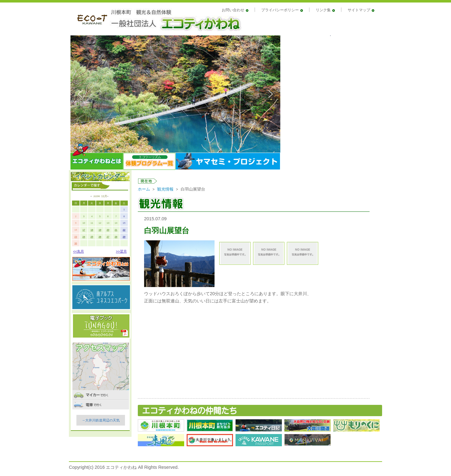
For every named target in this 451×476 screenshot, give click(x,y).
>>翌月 (121, 251)
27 (108, 237)
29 (124, 237)
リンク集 (323, 10)
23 (76, 237)
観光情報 (165, 189)
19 (100, 230)
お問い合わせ (233, 10)
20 (108, 230)
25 (92, 237)
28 (116, 237)
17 (84, 230)
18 (92, 230)
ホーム (144, 189)
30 (76, 243)
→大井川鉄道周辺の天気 (101, 420)
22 (124, 230)
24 (84, 237)
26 (100, 237)
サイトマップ (359, 10)
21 (116, 230)
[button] (80, 94)
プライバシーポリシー (280, 10)
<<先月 (78, 251)
